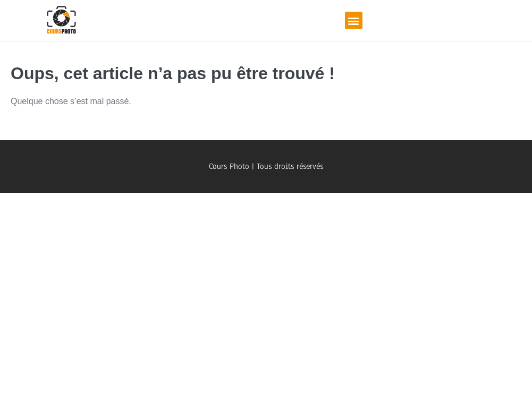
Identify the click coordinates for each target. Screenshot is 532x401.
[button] (354, 20)
